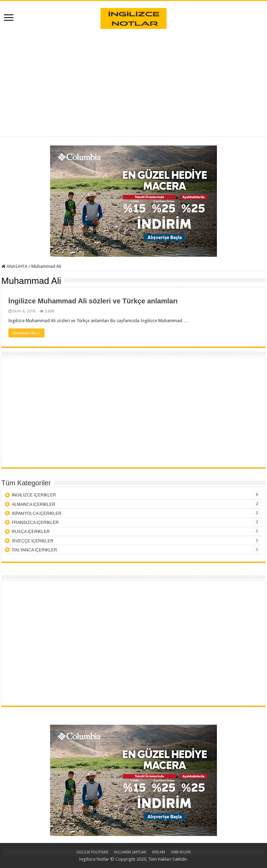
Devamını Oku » (26, 333)
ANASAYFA (14, 266)
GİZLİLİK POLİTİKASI (92, 852)
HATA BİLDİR (181, 852)
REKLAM (159, 852)
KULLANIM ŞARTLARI (130, 852)
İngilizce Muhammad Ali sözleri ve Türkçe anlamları (93, 301)
